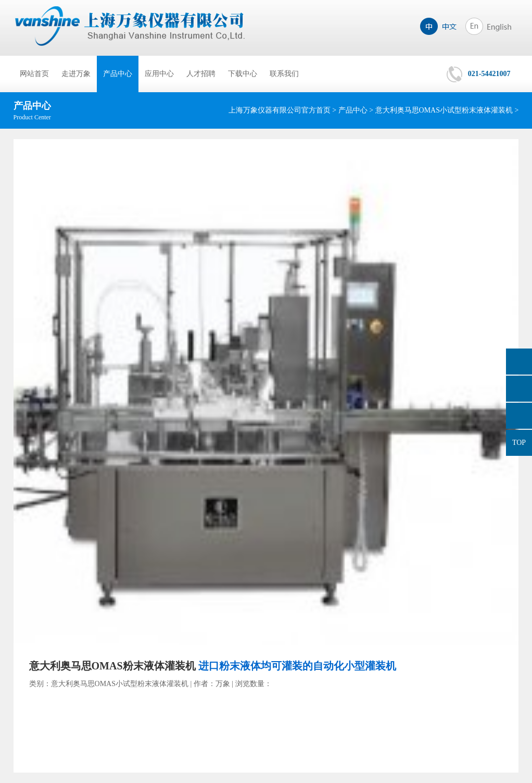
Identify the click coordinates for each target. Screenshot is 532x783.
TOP (519, 443)
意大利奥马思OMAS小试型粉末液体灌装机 (444, 110)
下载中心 (243, 74)
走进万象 (76, 74)
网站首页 (34, 74)
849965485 (519, 389)
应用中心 (159, 74)
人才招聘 (201, 74)
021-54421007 (489, 74)
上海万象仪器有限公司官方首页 (280, 110)
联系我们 (284, 74)
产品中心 (118, 74)
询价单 (519, 362)
